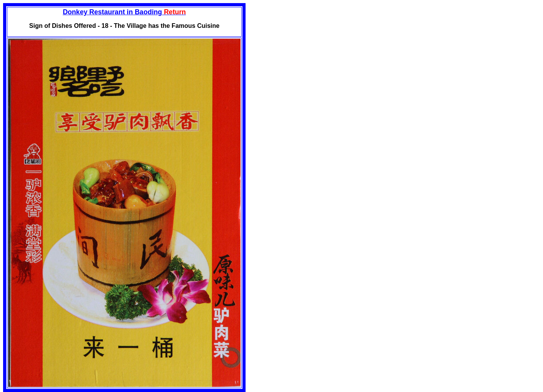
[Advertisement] (311, 57)
